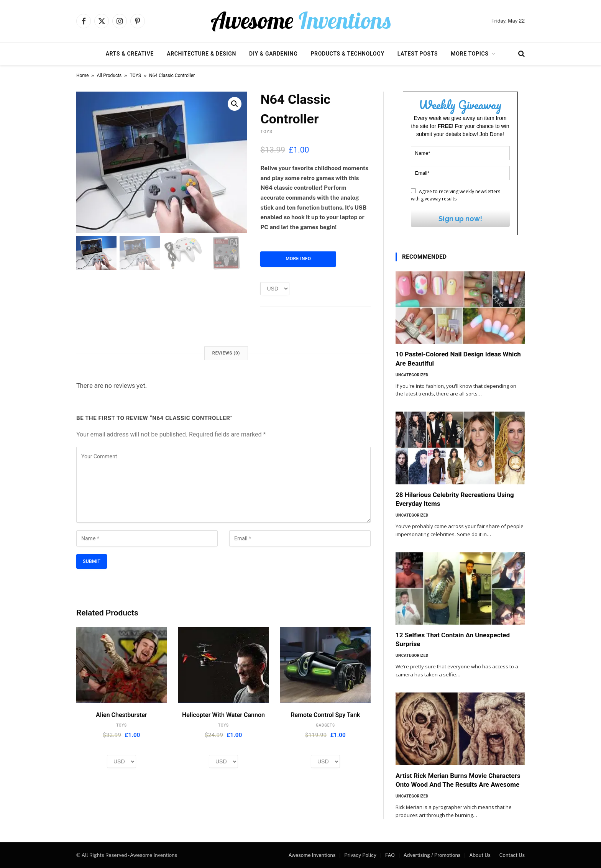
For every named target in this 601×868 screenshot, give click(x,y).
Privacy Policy (360, 855)
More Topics (470, 54)
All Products (109, 75)
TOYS (135, 75)
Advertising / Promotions (432, 855)
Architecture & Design (201, 54)
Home (82, 75)
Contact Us (512, 855)
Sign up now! (460, 219)
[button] (235, 104)
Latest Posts (418, 54)
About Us (480, 855)
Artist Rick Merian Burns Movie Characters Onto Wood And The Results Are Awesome (458, 780)
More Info (298, 259)
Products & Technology (347, 54)
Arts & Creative (130, 54)
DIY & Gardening (273, 54)
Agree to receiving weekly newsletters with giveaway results (456, 195)
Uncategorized (412, 375)
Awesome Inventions (312, 855)
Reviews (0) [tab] (226, 353)
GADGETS (325, 725)
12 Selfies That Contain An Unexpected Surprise (453, 639)
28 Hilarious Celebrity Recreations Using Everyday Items (455, 499)
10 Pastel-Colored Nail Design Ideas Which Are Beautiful (458, 359)
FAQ (390, 855)
